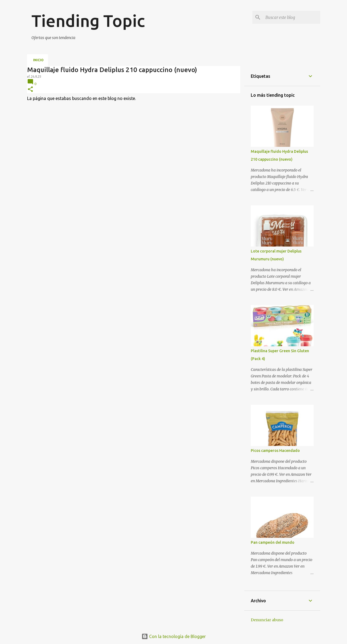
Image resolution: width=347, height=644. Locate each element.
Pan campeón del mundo (273, 542)
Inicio (38, 60)
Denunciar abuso (267, 620)
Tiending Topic (88, 21)
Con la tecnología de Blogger (174, 636)
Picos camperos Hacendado (275, 451)
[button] (30, 90)
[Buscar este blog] (292, 17)
